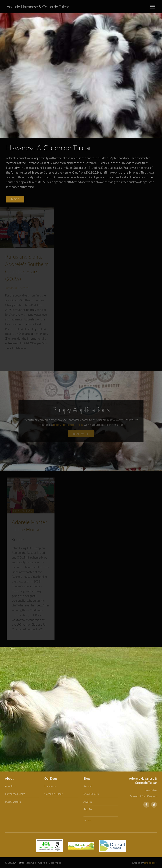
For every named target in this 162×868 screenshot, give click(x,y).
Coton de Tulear (53, 794)
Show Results (91, 794)
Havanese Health (15, 794)
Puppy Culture (13, 802)
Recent (88, 786)
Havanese (50, 786)
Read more (81, 434)
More (15, 199)
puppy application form (68, 425)
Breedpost (150, 863)
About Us (10, 786)
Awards (88, 802)
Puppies (88, 809)
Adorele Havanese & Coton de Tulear (38, 7)
